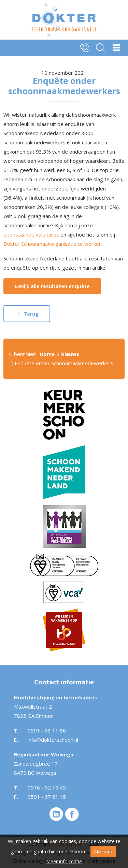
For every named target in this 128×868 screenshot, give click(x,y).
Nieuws (70, 354)
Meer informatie (64, 861)
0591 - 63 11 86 (47, 730)
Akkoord (103, 851)
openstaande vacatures (31, 234)
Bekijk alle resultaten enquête (52, 286)
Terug (27, 314)
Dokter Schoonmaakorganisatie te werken (53, 244)
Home (47, 354)
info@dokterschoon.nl (53, 740)
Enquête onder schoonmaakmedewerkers (64, 363)
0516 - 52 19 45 (47, 787)
